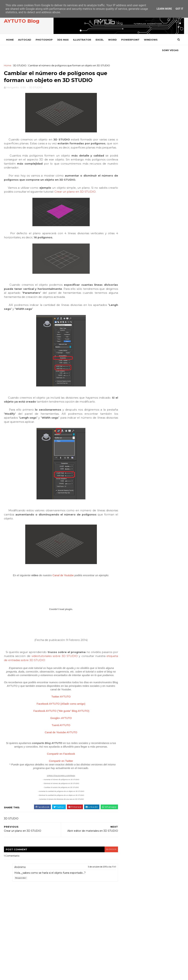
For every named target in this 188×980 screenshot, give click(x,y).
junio (126, 288)
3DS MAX (63, 39)
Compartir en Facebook (57, 777)
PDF (125, 467)
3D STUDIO (20, 65)
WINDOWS (151, 39)
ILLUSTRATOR (83, 39)
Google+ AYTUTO (57, 742)
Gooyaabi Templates (59, 975)
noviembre (130, 267)
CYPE (126, 395)
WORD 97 (128, 588)
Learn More (164, 9)
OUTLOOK (128, 461)
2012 (126, 319)
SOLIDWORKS (130, 509)
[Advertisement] (151, 89)
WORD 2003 (130, 582)
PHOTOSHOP (45, 39)
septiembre (130, 275)
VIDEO (126, 533)
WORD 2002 (130, 576)
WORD (113, 39)
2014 (127, 259)
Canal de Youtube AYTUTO (57, 756)
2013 (126, 315)
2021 (126, 242)
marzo (127, 301)
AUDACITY (128, 370)
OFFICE (127, 455)
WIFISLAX (128, 552)
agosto (127, 279)
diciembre (129, 262)
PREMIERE (128, 485)
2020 (127, 246)
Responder (21, 902)
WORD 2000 (130, 570)
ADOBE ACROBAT (133, 352)
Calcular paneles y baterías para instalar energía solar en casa (159, 201)
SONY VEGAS (15, 50)
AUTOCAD (25, 39)
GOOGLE (128, 425)
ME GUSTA (176, 133)
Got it (179, 9)
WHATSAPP (129, 546)
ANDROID (128, 364)
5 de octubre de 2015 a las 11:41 (94, 890)
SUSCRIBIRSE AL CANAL (171, 162)
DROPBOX (129, 401)
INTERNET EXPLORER (134, 443)
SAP (125, 503)
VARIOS (127, 527)
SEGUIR (177, 143)
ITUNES (126, 449)
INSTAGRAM (136, 153)
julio (125, 284)
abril (125, 296)
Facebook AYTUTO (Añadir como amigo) (57, 727)
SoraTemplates (24, 975)
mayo (126, 292)
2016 (126, 250)
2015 (126, 254)
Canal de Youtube (59, 595)
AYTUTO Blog (22, 21)
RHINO (126, 497)
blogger (103, 873)
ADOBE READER (132, 358)
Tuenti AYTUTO (57, 749)
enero (127, 309)
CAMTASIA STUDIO (133, 382)
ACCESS (127, 346)
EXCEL (100, 39)
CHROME (128, 389)
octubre (128, 271)
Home (10, 39)
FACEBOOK (136, 133)
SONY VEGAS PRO (133, 521)
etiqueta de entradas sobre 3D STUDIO (42, 680)
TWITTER (134, 143)
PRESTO (127, 491)
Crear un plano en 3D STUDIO (86, 208)
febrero (128, 305)
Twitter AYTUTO (57, 720)
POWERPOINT (131, 39)
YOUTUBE (135, 162)
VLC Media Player (133, 539)
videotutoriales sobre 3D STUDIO (71, 676)
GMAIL (126, 419)
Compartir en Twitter (57, 784)
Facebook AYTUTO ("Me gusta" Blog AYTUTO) (58, 734)
